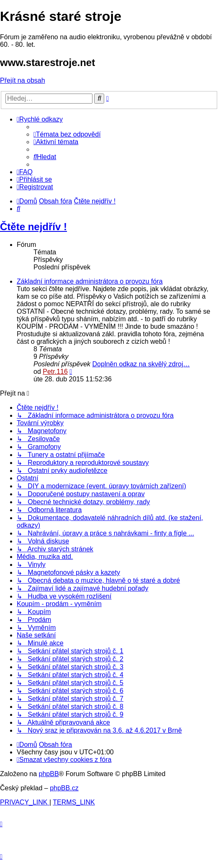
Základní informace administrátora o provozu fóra (90, 281)
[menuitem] (67, 134)
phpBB (49, 774)
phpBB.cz (64, 788)
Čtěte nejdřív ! (33, 227)
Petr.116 (55, 372)
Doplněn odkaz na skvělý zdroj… (141, 364)
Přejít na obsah (23, 80)
